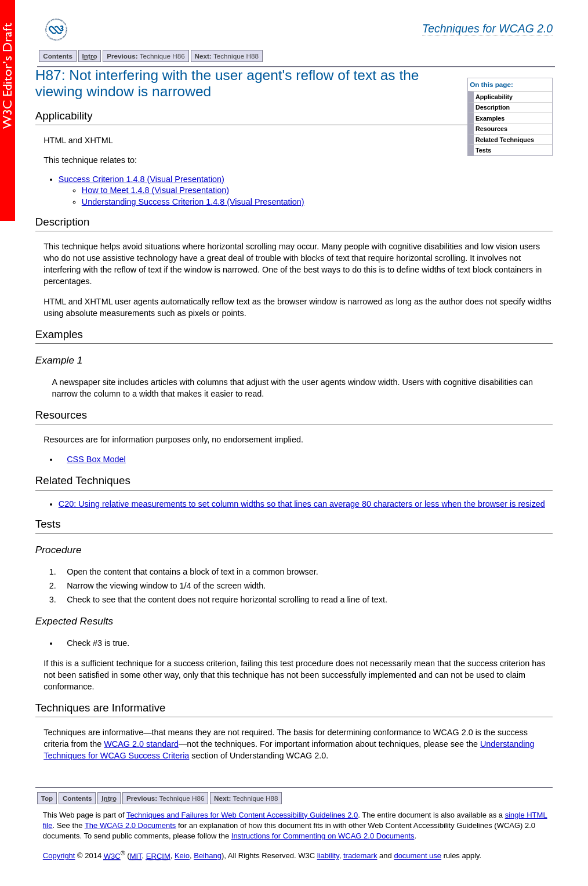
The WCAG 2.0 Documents (130, 825)
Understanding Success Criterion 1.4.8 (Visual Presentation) (193, 202)
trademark (360, 856)
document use (418, 856)
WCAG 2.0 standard (141, 744)
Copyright (59, 856)
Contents (58, 56)
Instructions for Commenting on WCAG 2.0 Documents (323, 836)
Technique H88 (226, 56)
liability (328, 856)
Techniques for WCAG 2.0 (487, 28)
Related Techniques (505, 140)
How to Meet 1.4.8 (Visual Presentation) (155, 190)
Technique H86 (146, 56)
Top (47, 798)
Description (493, 107)
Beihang (208, 856)
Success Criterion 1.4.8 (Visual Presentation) (141, 179)
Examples (490, 118)
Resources (491, 129)
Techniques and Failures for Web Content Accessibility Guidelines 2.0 (242, 815)
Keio (182, 856)
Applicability (494, 97)
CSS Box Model (96, 459)
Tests (483, 150)
